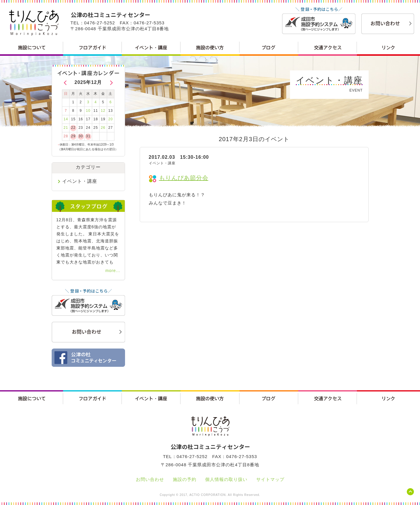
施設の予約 (185, 479)
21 (66, 128)
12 (103, 111)
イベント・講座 (80, 181)
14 (66, 119)
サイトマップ (270, 479)
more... (113, 271)
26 (103, 128)
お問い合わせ (150, 479)
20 (111, 119)
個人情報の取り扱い (226, 479)
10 (88, 111)
